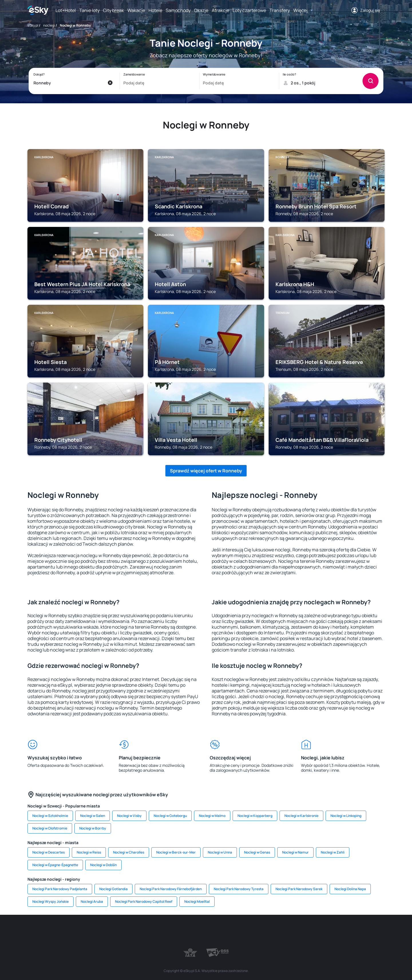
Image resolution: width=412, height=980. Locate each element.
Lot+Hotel (66, 10)
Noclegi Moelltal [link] (197, 901)
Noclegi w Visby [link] (129, 816)
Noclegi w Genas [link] (257, 852)
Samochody (178, 10)
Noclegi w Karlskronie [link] (301, 816)
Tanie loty (89, 10)
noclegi (49, 25)
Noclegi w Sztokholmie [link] (50, 816)
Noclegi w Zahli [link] (333, 852)
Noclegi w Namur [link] (295, 852)
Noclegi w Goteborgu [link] (170, 816)
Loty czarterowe (249, 10)
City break (113, 10)
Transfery (280, 10)
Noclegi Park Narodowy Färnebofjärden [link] (171, 889)
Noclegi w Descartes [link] (48, 852)
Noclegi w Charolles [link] (129, 852)
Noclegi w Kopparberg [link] (255, 816)
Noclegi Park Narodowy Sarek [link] (299, 889)
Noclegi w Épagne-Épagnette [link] (55, 865)
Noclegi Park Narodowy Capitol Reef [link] (144, 901)
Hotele (155, 10)
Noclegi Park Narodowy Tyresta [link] (239, 889)
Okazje (201, 10)
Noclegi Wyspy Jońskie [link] (50, 901)
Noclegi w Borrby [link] (93, 828)
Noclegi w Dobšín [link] (103, 865)
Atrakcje (220, 10)
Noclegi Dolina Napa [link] (350, 889)
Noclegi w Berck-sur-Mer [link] (176, 852)
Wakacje (136, 10)
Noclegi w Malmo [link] (212, 816)
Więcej (300, 10)
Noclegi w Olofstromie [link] (50, 828)
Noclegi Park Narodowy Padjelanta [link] (60, 889)
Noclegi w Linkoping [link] (346, 816)
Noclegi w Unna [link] (220, 852)
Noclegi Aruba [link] (92, 901)
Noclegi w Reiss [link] (89, 852)
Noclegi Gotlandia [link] (113, 889)
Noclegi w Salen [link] (93, 816)
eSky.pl (33, 25)
